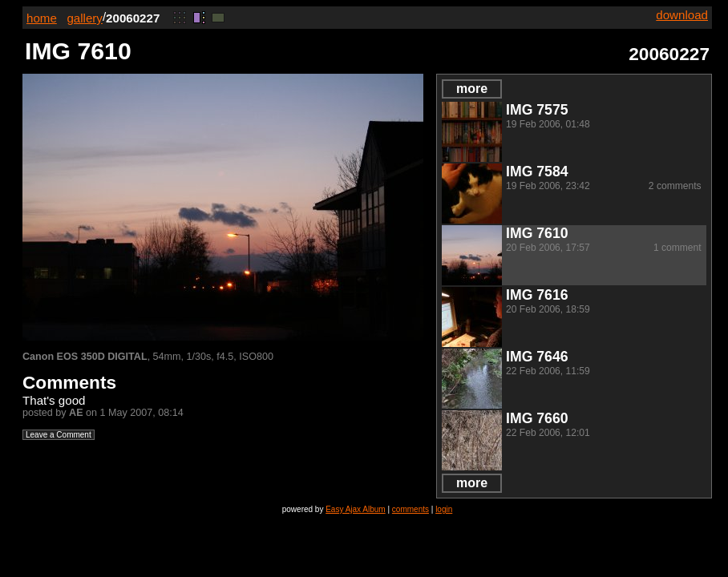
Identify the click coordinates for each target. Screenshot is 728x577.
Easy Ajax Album (355, 509)
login (444, 509)
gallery (85, 18)
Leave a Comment (59, 435)
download (682, 15)
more (472, 89)
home (42, 18)
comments (411, 509)
